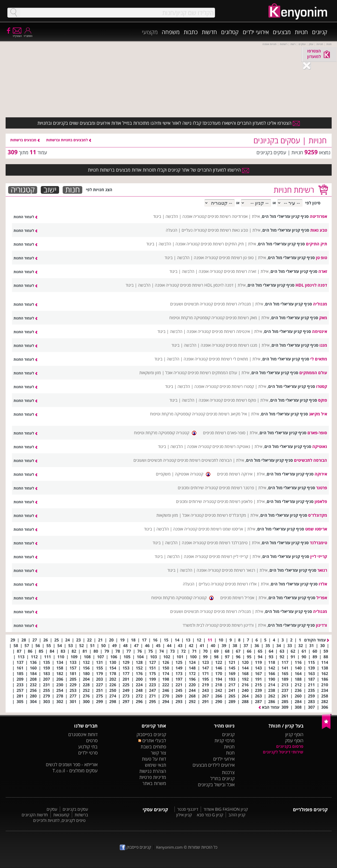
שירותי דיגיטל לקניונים (283, 752)
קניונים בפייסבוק (151, 734)
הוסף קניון (294, 734)
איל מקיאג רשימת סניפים (227, 414)
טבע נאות (319, 230)
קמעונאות (61, 815)
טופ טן (321, 258)
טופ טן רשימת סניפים (236, 258)
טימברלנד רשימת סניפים (227, 543)
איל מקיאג (318, 414)
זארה (323, 271)
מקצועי (150, 32)
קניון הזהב (237, 815)
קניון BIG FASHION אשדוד (226, 809)
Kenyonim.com (169, 847)
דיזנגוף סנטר (188, 809)
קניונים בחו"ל (223, 778)
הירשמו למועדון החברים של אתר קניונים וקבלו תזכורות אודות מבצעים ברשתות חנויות (168, 170)
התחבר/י (28, 34)
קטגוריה (23, 190)
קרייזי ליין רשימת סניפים (229, 556)
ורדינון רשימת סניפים (237, 625)
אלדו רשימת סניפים (241, 584)
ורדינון (321, 625)
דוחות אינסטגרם (83, 734)
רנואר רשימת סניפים (239, 570)
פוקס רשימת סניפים (240, 400)
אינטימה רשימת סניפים (231, 331)
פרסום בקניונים (290, 746)
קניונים (320, 32)
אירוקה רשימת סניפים (235, 474)
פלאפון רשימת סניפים (235, 501)
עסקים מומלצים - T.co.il (75, 771)
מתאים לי (319, 359)
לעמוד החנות (25, 217)
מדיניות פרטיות (153, 777)
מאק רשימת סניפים (241, 318)
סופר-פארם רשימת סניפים (224, 433)
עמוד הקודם (317, 640)
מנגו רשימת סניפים (242, 345)
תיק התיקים (316, 244)
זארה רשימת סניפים (240, 271)
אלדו (323, 584)
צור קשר (158, 753)
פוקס (323, 400)
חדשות (209, 32)
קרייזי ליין (319, 556)
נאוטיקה (320, 446)
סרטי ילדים (88, 753)
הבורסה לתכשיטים (311, 460)
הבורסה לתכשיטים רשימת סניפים (205, 460)
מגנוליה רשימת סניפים (232, 304)
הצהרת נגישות (153, 771)
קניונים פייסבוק (135, 847)
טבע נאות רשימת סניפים (228, 230)
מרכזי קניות (225, 740)
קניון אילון (184, 815)
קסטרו (322, 386)
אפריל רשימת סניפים (237, 598)
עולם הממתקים (313, 373)
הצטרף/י (17, 34)
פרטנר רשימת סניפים (237, 488)
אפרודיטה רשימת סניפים (228, 216)
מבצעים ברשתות (25, 140)
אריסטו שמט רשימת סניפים (221, 529)
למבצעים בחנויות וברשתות (69, 140)
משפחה (171, 32)
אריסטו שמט (316, 529)
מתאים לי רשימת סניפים (228, 359)
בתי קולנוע (88, 747)
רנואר (322, 570)
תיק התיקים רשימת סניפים (222, 244)
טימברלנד (318, 543)
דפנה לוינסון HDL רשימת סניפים (207, 285)
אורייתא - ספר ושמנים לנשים (72, 764)
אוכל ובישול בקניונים (216, 785)
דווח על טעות (154, 759)
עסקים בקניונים (75, 809)
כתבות (191, 32)
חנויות (301, 32)
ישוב (50, 190)
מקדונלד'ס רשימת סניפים (225, 515)
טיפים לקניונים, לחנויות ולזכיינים (59, 820)
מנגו (323, 345)
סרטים (92, 740)
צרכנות (228, 772)
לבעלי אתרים (152, 740)
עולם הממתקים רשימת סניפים (212, 373)
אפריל (322, 598)
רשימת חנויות (294, 190)
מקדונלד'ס (318, 515)
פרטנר (322, 488)
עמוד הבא (269, 707)
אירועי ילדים (256, 32)
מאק (323, 318)
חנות (72, 190)
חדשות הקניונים (35, 815)
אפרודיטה (318, 216)
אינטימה (320, 331)
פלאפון (321, 501)
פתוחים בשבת (153, 747)
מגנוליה (320, 304)
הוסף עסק (294, 740)
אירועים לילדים (221, 765)
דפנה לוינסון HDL (311, 285)
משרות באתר (154, 783)
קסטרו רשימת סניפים (237, 386)
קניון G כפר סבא (210, 815)
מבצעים (282, 32)
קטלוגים (230, 32)
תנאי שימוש (156, 765)
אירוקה (321, 474)
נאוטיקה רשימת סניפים (231, 446)
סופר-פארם (317, 433)
